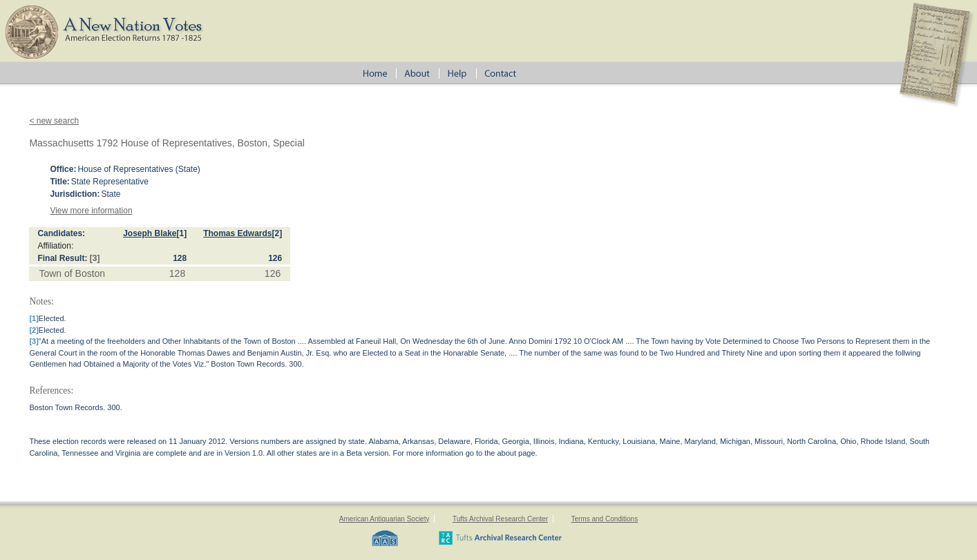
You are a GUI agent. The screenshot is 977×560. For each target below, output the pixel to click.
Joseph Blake (150, 233)
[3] (95, 258)
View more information (91, 211)
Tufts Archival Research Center (500, 519)
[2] (277, 233)
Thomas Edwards (237, 233)
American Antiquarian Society (385, 519)
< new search (54, 121)
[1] (182, 233)
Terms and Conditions (604, 519)
